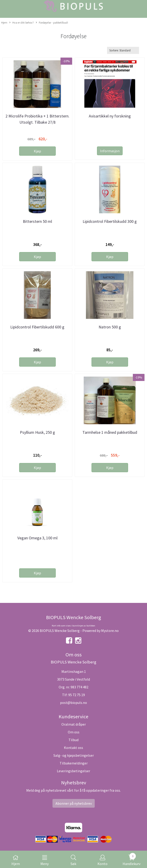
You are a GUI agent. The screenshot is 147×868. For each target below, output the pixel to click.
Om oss (74, 732)
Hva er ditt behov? (21, 23)
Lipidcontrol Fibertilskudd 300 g (110, 221)
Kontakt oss (73, 748)
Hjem (4, 22)
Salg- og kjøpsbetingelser (74, 755)
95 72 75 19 (77, 695)
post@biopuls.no (73, 703)
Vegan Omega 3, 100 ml (37, 538)
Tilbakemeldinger (74, 763)
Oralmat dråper (74, 724)
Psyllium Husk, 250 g (37, 432)
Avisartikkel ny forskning (110, 116)
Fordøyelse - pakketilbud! (52, 23)
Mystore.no (110, 631)
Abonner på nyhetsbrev (74, 803)
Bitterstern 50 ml (37, 221)
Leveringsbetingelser (73, 771)
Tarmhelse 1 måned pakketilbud (110, 432)
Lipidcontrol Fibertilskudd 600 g (37, 327)
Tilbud (73, 740)
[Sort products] (123, 50)
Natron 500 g (110, 327)
